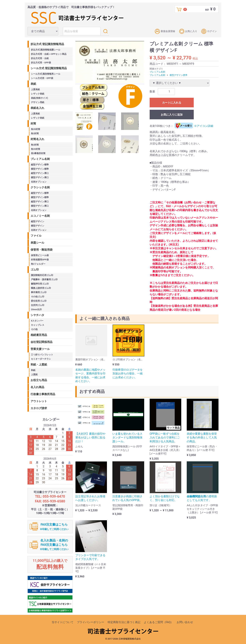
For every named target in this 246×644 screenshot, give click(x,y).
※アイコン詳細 (193, 126)
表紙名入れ (37, 108)
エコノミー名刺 (40, 216)
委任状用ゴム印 (39, 301)
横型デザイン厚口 (40, 177)
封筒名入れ (37, 139)
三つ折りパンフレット (42, 355)
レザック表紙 (38, 94)
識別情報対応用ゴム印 (42, 275)
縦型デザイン (38, 221)
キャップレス (38, 325)
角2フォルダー (38, 264)
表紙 (33, 84)
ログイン (209, 31)
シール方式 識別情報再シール (46, 74)
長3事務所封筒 (38, 153)
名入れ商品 (37, 387)
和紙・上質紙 (39, 365)
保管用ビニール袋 (40, 255)
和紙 (33, 370)
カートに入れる (172, 103)
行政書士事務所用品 (43, 394)
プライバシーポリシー (91, 622)
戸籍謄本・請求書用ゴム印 (44, 279)
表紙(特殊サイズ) (39, 98)
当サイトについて (63, 622)
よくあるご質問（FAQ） (159, 622)
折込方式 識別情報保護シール (46, 50)
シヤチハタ (37, 315)
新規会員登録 (165, 31)
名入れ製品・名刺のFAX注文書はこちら (54, 545)
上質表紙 (35, 89)
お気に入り (188, 31)
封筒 (33, 124)
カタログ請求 (39, 408)
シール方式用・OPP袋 (42, 78)
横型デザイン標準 (179, 75)
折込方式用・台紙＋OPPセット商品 (49, 54)
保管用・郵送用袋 (42, 250)
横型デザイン (38, 226)
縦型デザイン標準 (40, 165)
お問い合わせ (185, 622)
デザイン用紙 (38, 102)
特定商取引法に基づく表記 (124, 622)
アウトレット (39, 401)
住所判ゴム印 (38, 305)
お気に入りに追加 (172, 115)
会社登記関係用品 (42, 342)
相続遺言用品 (39, 335)
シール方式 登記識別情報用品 (49, 68)
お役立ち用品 (39, 380)
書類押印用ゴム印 (40, 284)
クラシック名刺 (40, 187)
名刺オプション (39, 182)
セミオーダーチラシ (41, 359)
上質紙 (34, 374)
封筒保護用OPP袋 (40, 260)
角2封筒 (35, 133)
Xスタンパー (37, 321)
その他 (34, 329)
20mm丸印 (36, 309)
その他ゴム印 (38, 297)
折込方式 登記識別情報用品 (47, 44)
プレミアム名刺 (157, 72)
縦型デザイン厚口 (40, 173)
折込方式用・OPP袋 (41, 63)
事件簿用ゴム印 (39, 292)
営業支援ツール (40, 349)
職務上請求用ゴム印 (41, 288)
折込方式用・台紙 (40, 58)
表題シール (37, 243)
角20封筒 (36, 129)
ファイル (36, 236)
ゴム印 (35, 270)
